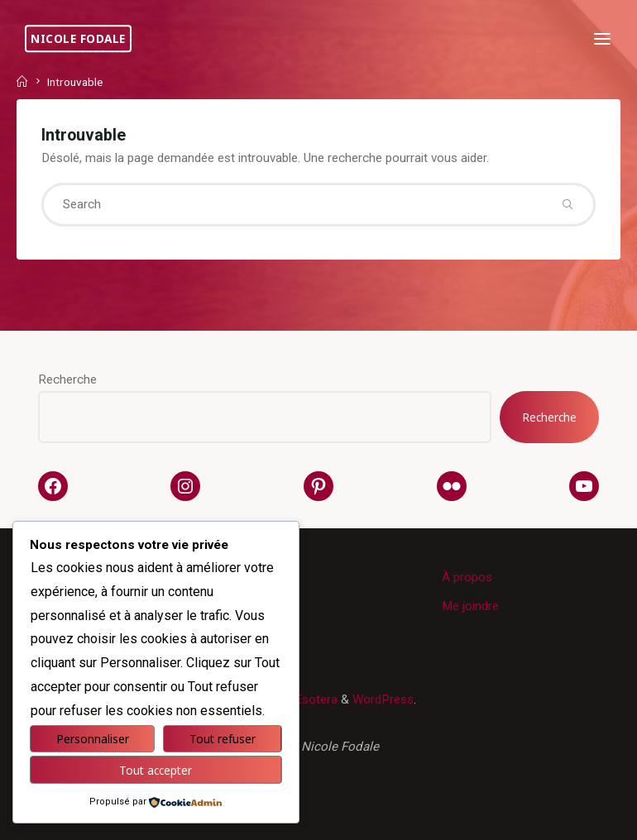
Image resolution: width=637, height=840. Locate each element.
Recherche (67, 379)
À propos (467, 577)
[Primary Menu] (602, 39)
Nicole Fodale (78, 38)
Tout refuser (223, 739)
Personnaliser (93, 739)
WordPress (383, 699)
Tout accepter (156, 770)
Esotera (314, 699)
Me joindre (470, 606)
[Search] (567, 205)
